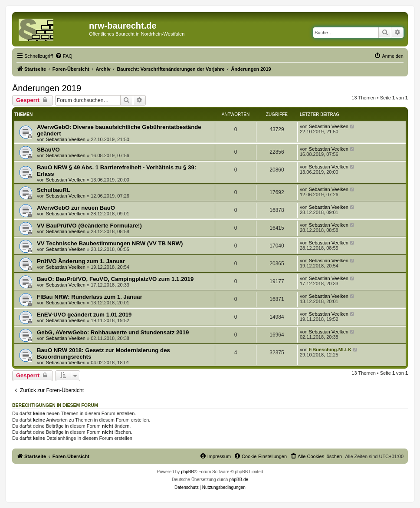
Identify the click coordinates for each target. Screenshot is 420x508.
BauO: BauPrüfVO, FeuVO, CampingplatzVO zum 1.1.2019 (115, 279)
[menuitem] (64, 56)
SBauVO (48, 150)
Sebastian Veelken (66, 139)
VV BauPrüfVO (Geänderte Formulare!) (89, 226)
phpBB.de (239, 480)
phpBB (187, 472)
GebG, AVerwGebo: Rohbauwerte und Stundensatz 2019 (113, 332)
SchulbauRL (54, 190)
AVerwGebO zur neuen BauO (76, 208)
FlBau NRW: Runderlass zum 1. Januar (90, 297)
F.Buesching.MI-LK (330, 350)
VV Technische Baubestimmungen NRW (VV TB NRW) (110, 243)
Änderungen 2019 (47, 88)
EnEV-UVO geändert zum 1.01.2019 (84, 315)
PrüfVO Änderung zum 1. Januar (81, 261)
